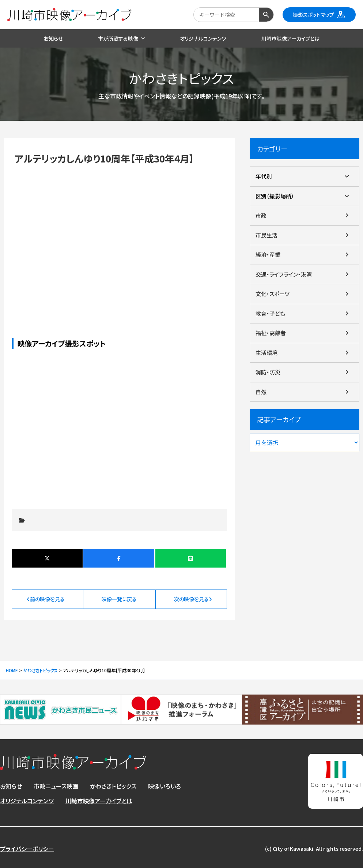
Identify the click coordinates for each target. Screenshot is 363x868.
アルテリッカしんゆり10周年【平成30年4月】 (119, 239)
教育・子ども (270, 313)
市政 (261, 215)
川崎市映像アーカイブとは (99, 801)
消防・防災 (268, 372)
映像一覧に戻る (119, 599)
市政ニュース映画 (56, 786)
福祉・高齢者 (271, 333)
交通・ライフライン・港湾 (284, 274)
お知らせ (11, 786)
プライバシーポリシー (27, 849)
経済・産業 (268, 255)
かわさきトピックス (113, 786)
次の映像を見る (191, 599)
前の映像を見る (47, 599)
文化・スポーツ (273, 294)
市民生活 (266, 235)
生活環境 (266, 353)
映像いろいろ (165, 786)
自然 (261, 392)
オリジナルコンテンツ (27, 801)
